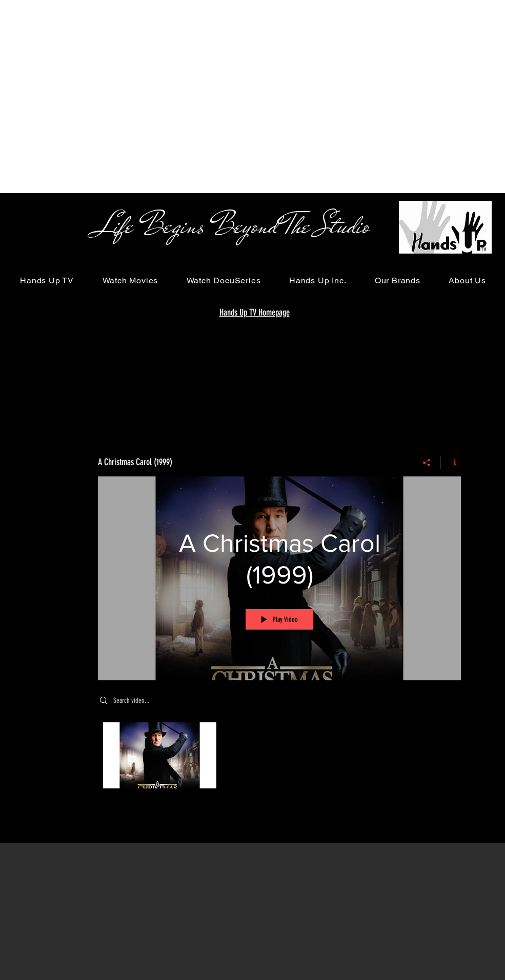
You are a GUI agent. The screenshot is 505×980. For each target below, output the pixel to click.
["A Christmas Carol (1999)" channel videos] (279, 758)
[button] (47, 280)
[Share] (427, 463)
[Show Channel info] (451, 463)
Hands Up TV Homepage (255, 312)
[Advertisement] (96, 96)
